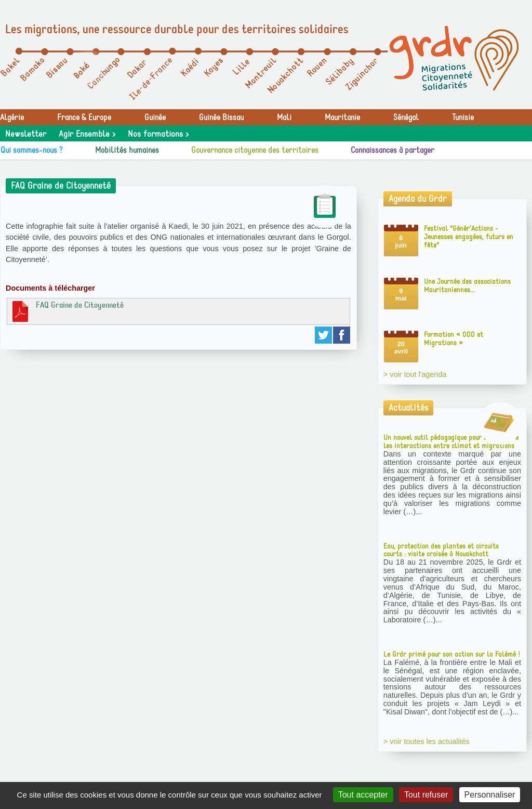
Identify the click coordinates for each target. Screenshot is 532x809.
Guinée (155, 118)
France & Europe (84, 118)
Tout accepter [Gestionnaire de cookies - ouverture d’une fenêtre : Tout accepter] (363, 795)
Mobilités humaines (127, 150)
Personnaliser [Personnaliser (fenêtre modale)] (490, 795)
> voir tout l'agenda (415, 374)
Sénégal (406, 118)
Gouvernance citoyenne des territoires (255, 150)
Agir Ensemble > (87, 134)
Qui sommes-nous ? (32, 150)
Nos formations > (158, 134)
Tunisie (463, 118)
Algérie (12, 118)
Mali (284, 118)
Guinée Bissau (221, 118)
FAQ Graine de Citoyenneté (67, 311)
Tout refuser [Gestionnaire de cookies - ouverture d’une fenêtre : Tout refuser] (426, 795)
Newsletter (26, 134)
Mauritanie (342, 118)
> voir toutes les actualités (427, 741)
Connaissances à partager (393, 150)
